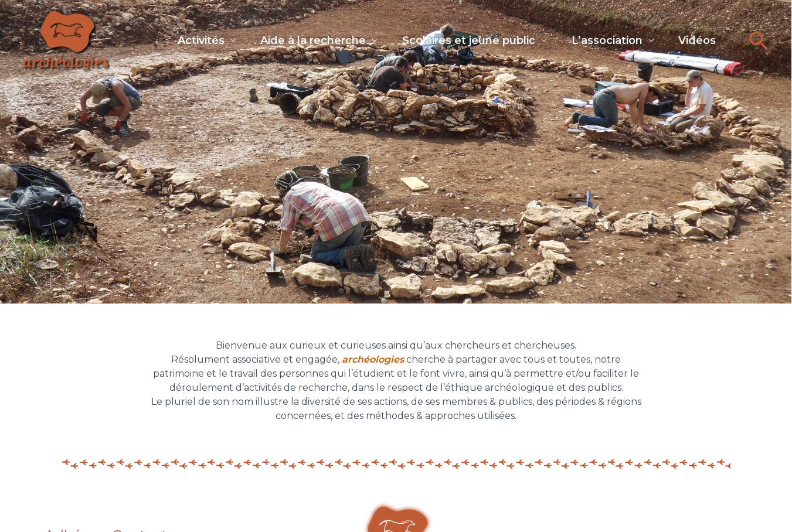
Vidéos (692, 38)
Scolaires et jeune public (454, 38)
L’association (597, 38)
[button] (759, 41)
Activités (176, 38)
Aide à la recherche (294, 38)
